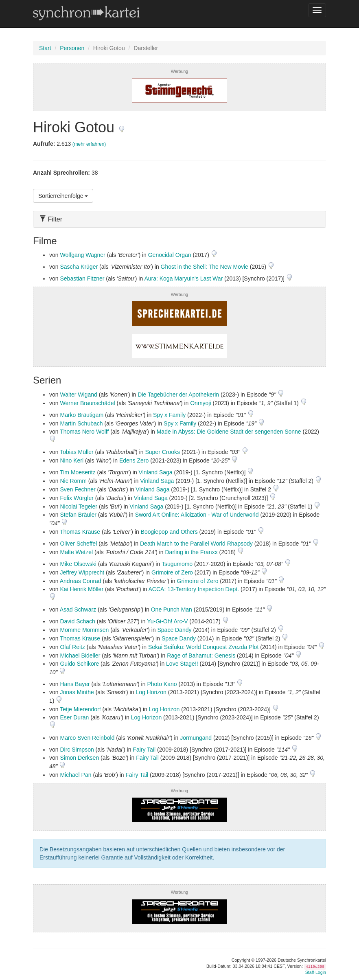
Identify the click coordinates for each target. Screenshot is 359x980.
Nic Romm (73, 481)
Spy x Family (169, 415)
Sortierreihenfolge (63, 196)
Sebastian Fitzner (82, 278)
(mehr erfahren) (89, 144)
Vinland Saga (156, 472)
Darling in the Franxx (191, 552)
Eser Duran (74, 717)
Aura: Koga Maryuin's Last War (183, 278)
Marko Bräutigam (82, 415)
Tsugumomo (177, 564)
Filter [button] (51, 219)
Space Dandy (174, 630)
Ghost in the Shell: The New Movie (205, 267)
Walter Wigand (78, 395)
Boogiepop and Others (169, 532)
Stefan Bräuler (78, 515)
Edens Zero (134, 460)
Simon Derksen (79, 758)
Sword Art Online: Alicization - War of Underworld (197, 515)
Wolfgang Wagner (82, 255)
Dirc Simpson (77, 750)
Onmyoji (200, 403)
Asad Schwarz (78, 609)
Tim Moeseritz (78, 472)
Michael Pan (76, 775)
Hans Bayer (75, 684)
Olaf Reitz (72, 647)
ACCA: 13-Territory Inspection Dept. (194, 589)
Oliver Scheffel (78, 544)
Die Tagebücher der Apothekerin (178, 395)
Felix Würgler (77, 498)
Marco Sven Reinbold (87, 738)
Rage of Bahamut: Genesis (201, 656)
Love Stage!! (182, 664)
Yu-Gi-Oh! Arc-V (167, 621)
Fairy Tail (144, 750)
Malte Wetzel (76, 552)
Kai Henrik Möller (82, 589)
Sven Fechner (78, 489)
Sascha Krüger (79, 267)
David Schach (77, 621)
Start (45, 48)
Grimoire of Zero (172, 572)
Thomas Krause (80, 532)
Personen (72, 48)
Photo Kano (162, 684)
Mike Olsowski (78, 564)
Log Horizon (151, 692)
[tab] (179, 219)
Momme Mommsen (84, 630)
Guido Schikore (79, 664)
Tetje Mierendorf (80, 709)
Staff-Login (316, 972)
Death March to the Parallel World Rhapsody (196, 544)
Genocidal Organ (170, 255)
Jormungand (196, 738)
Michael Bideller (80, 656)
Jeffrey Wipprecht (82, 572)
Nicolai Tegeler (79, 506)
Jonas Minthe (77, 692)
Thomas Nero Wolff (84, 432)
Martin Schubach (81, 423)
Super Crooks (162, 452)
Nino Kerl (72, 460)
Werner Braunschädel (87, 403)
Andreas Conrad (81, 581)
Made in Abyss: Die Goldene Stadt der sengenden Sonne (229, 432)
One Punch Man (172, 609)
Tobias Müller (77, 452)
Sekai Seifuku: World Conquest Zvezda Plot (203, 647)
